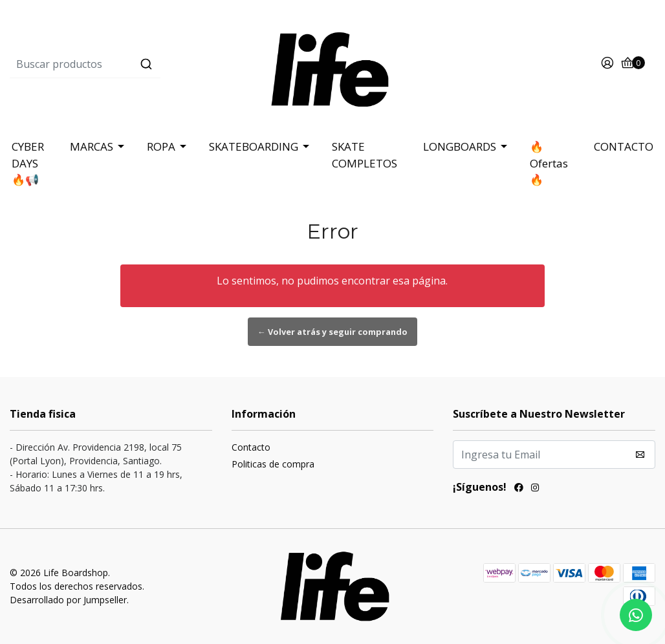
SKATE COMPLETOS (365, 155)
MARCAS (92, 146)
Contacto (251, 447)
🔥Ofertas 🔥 (549, 163)
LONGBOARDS (460, 146)
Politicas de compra (273, 464)
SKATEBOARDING (254, 146)
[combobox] (117, 64)
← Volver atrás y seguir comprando (332, 332)
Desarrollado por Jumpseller (68, 600)
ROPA (161, 146)
